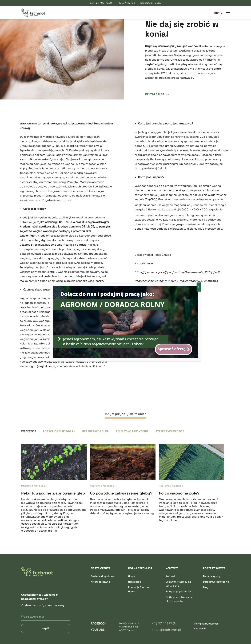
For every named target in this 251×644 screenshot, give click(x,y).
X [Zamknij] (199, 287)
